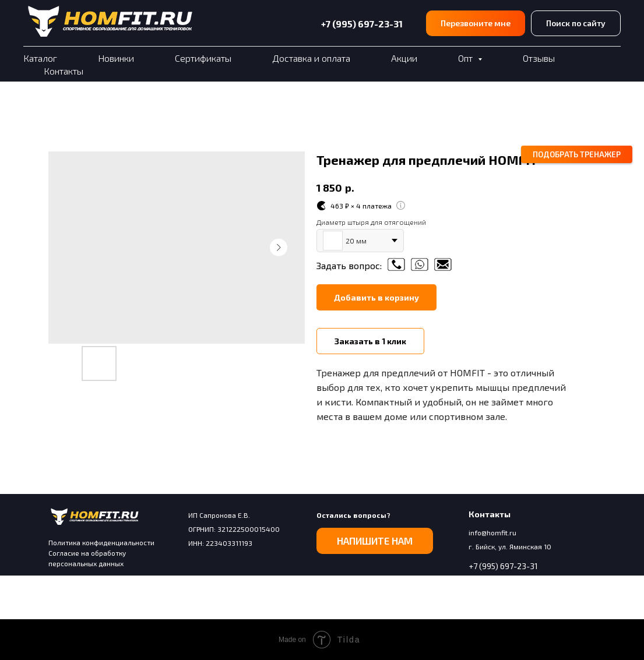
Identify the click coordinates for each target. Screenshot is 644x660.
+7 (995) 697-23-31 (362, 24)
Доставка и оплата (311, 58)
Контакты (64, 71)
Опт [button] (467, 58)
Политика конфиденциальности (101, 542)
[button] (476, 24)
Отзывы (539, 58)
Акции (404, 58)
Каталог (40, 58)
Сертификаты (203, 58)
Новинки (116, 58)
